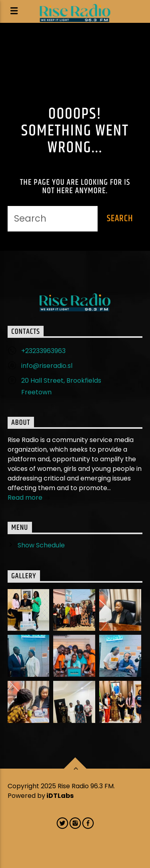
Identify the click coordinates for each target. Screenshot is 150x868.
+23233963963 (43, 351)
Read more (29, 498)
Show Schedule (41, 545)
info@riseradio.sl (47, 366)
